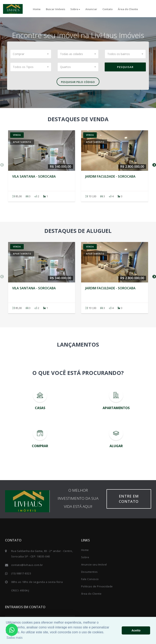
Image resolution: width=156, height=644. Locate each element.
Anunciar (91, 9)
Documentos (89, 572)
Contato (108, 9)
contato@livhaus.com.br (27, 565)
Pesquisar (125, 67)
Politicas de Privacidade (97, 586)
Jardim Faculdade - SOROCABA (110, 176)
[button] (31, 54)
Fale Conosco (90, 579)
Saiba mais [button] (15, 638)
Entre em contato (129, 499)
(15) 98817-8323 (21, 573)
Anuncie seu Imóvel (94, 564)
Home (37, 9)
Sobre (75, 9)
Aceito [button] (136, 630)
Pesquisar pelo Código (78, 82)
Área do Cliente (128, 9)
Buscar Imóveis (55, 9)
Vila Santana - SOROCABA (34, 176)
